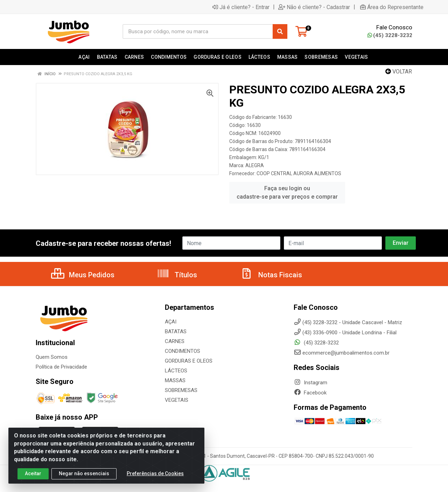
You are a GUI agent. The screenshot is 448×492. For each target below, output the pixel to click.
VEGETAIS (177, 400)
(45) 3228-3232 (390, 35)
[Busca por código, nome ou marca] (198, 31)
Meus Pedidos (83, 275)
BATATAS (176, 331)
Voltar (399, 72)
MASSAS (175, 380)
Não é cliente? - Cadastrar (314, 7)
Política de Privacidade (61, 367)
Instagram (310, 383)
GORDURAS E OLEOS (189, 361)
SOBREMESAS (181, 390)
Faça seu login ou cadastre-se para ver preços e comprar (287, 192)
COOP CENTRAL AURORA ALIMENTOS (299, 173)
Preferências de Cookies (155, 476)
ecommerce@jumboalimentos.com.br (342, 353)
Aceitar (33, 476)
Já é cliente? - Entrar (241, 7)
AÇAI (171, 322)
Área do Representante (392, 7)
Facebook (310, 393)
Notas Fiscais (271, 275)
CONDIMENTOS (183, 351)
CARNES (175, 341)
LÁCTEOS (176, 371)
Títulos (177, 275)
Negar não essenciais (84, 476)
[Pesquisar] (280, 31)
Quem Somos (52, 357)
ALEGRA (255, 165)
